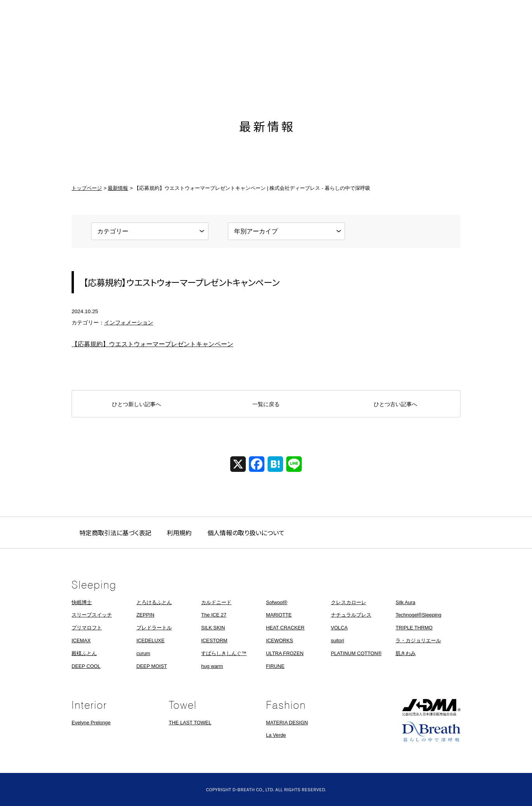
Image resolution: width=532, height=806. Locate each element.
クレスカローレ (349, 602)
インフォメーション (129, 323)
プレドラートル (154, 628)
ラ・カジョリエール (418, 640)
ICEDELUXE (151, 640)
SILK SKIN (213, 628)
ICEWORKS (280, 640)
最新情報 (136, 59)
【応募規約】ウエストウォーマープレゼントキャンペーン (152, 344)
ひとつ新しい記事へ (136, 404)
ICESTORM (214, 640)
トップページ (87, 188)
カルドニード (216, 602)
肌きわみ (406, 653)
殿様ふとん (84, 653)
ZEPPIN (145, 615)
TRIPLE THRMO (414, 628)
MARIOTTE (279, 615)
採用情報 (396, 59)
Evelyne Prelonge (91, 723)
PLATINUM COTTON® (356, 653)
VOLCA (339, 628)
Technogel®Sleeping (418, 615)
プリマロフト (87, 628)
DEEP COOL (86, 666)
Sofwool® (277, 602)
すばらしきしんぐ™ (224, 653)
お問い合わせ (447, 59)
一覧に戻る (266, 404)
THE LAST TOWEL (190, 723)
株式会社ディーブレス (266, 59)
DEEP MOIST (152, 666)
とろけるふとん (154, 602)
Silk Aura (405, 602)
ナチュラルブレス (351, 615)
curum (143, 653)
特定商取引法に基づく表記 (115, 533)
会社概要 (346, 59)
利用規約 (179, 533)
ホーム (85, 59)
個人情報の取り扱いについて (246, 533)
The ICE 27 (214, 615)
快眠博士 (82, 602)
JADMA (431, 707)
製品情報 (186, 59)
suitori (338, 640)
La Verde (276, 735)
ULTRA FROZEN (285, 653)
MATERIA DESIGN (287, 723)
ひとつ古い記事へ (395, 404)
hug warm (212, 666)
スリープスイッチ (92, 615)
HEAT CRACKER (285, 628)
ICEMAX (81, 640)
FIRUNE (275, 666)
